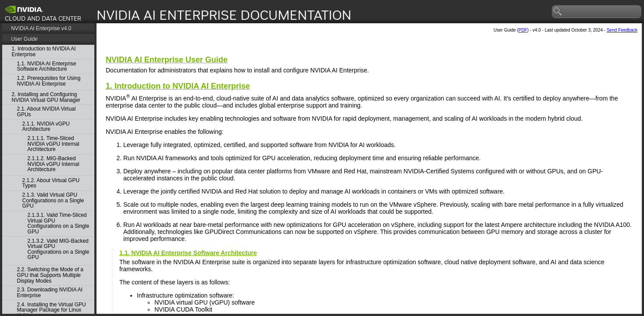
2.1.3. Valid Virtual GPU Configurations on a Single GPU (53, 201)
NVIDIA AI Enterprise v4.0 (41, 29)
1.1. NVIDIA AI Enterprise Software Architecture (47, 66)
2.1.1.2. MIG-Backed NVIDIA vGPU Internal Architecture (54, 164)
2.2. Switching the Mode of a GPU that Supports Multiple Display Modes (50, 275)
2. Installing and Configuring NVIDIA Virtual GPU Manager (46, 97)
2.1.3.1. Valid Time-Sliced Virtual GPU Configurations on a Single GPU (59, 223)
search (558, 12)
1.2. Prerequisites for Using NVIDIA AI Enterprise (49, 81)
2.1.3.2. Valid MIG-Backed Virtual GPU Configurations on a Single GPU (59, 249)
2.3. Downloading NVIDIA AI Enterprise (50, 293)
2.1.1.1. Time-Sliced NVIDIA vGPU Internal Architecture (54, 144)
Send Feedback (622, 30)
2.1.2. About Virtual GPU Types (51, 183)
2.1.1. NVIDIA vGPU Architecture (46, 127)
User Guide (24, 39)
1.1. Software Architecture (188, 253)
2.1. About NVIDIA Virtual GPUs (47, 112)
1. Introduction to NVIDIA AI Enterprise (44, 52)
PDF (523, 30)
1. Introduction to (178, 86)
